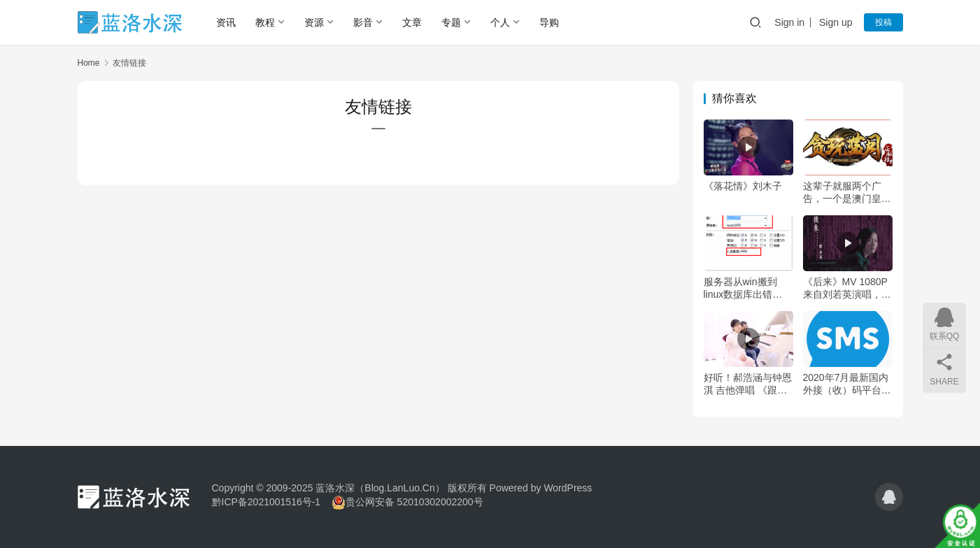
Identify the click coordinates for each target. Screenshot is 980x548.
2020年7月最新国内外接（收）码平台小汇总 (847, 384)
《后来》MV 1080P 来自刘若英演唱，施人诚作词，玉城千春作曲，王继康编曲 (847, 288)
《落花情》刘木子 (743, 186)
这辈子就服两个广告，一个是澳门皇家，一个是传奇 (842, 193)
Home (89, 63)
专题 (451, 22)
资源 (314, 22)
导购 (549, 22)
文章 (412, 22)
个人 (500, 22)
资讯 (226, 22)
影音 (363, 22)
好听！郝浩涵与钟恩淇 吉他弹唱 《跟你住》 (748, 384)
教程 (265, 22)
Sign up (836, 22)
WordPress (568, 488)
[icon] (889, 497)
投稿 (883, 22)
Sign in (789, 22)
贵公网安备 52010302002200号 (414, 502)
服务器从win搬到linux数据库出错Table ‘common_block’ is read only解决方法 (744, 288)
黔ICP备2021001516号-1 (267, 502)
